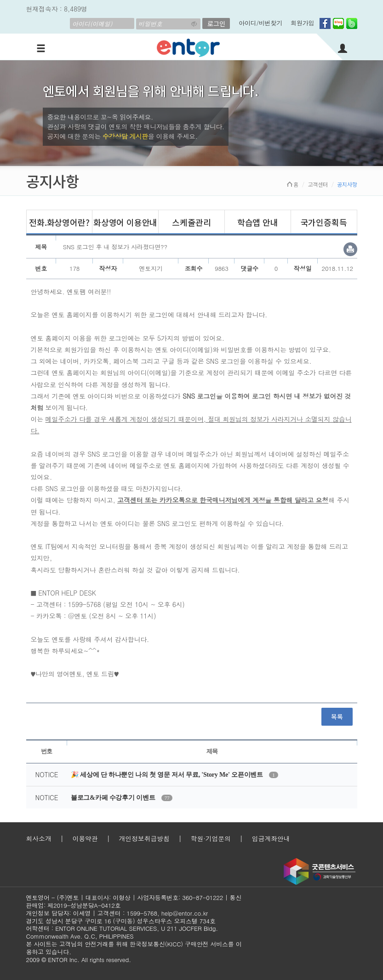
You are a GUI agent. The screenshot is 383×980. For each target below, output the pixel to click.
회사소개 (39, 838)
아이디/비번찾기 (260, 23)
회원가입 (302, 23)
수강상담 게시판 (125, 136)
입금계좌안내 (271, 838)
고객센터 (318, 184)
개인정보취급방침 (144, 838)
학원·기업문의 (211, 838)
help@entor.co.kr (185, 913)
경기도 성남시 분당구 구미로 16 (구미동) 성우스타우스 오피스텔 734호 (121, 921)
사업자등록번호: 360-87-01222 (180, 897)
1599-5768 (142, 913)
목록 (337, 716)
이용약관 (85, 838)
